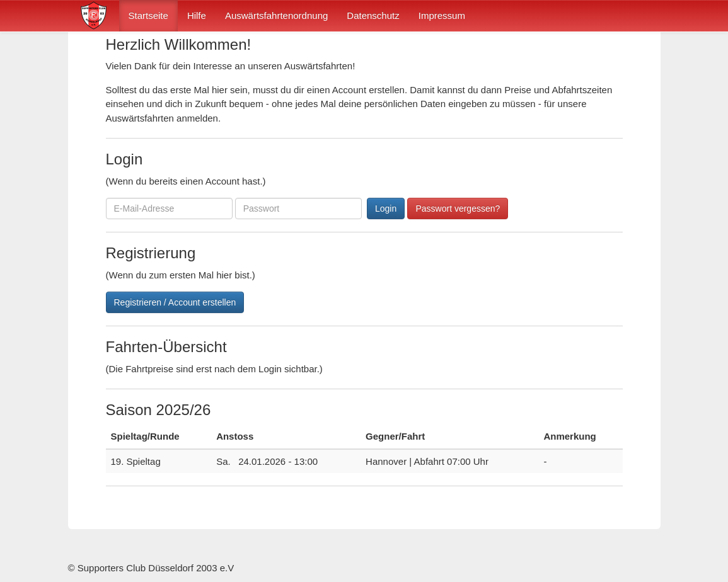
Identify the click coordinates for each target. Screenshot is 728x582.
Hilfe (197, 15)
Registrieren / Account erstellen (175, 302)
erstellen (387, 90)
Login (386, 208)
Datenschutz (373, 15)
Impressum (442, 15)
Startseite (148, 15)
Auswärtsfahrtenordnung (276, 15)
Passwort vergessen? (458, 208)
